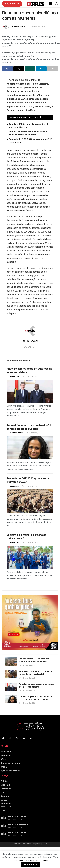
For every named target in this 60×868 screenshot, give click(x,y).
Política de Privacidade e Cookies (33, 861)
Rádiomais (6, 756)
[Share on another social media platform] (53, 69)
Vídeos (3, 810)
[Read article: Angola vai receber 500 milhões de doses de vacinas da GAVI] (11, 674)
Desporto (5, 796)
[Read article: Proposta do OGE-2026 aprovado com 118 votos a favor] (30, 501)
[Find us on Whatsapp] (31, 738)
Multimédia (6, 804)
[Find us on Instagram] (10, 738)
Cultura (4, 792)
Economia (5, 785)
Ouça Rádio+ (12, 4)
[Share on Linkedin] (41, 69)
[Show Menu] (50, 4)
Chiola (4, 767)
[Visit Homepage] (36, 4)
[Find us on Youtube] (24, 738)
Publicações (6, 807)
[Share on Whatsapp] (30, 69)
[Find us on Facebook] (3, 738)
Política (4, 781)
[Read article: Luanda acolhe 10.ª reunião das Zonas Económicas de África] (11, 662)
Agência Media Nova (10, 771)
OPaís (3, 759)
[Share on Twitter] (19, 69)
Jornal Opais (18, 27)
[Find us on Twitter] (17, 738)
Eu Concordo (31, 864)
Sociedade (6, 789)
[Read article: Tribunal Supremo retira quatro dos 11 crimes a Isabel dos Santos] (30, 448)
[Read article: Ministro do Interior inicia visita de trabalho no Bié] (30, 558)
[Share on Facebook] (7, 69)
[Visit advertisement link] (30, 622)
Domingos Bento (17, 433)
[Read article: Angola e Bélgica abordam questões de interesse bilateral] (30, 391)
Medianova (6, 752)
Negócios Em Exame (10, 763)
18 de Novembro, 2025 (30, 376)
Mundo (4, 800)
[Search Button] (56, 4)
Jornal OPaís (15, 376)
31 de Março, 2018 (37, 27)
